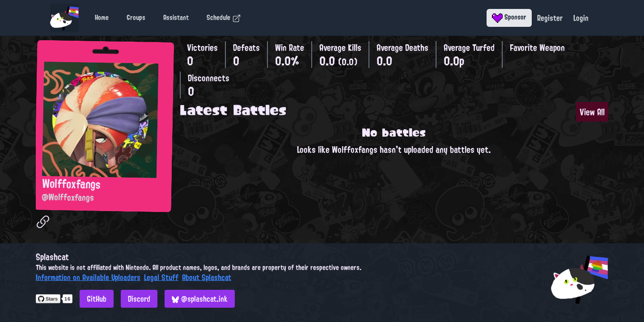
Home (102, 17)
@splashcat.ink (200, 299)
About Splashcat (207, 277)
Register (550, 18)
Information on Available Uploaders (88, 277)
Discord (139, 299)
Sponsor (509, 17)
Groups (136, 17)
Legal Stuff (161, 277)
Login (581, 18)
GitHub (97, 299)
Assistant (176, 17)
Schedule (224, 17)
